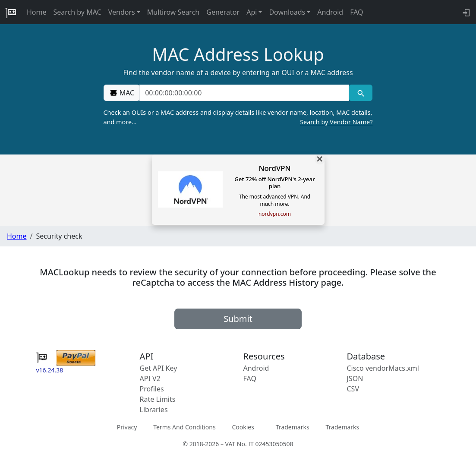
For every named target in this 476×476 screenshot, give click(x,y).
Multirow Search (173, 12)
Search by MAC (77, 12)
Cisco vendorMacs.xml (383, 368)
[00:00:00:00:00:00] (244, 93)
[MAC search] (361, 93)
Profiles (152, 389)
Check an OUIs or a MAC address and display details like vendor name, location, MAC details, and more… (238, 117)
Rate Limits (158, 399)
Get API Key (159, 368)
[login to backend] (465, 12)
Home (37, 12)
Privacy (127, 427)
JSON (355, 378)
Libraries (154, 410)
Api (252, 12)
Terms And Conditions (184, 427)
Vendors (122, 12)
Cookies (243, 427)
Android (330, 12)
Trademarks (293, 427)
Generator (223, 12)
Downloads (287, 12)
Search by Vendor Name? (336, 122)
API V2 (150, 378)
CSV (353, 389)
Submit (238, 319)
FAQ (356, 12)
